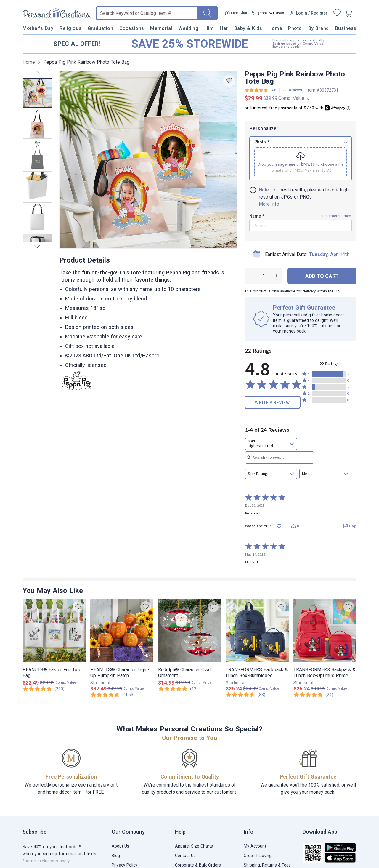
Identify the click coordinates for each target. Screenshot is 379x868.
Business (346, 28)
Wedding (188, 28)
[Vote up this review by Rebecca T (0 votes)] (280, 526)
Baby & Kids (248, 28)
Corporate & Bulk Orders (198, 865)
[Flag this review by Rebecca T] (349, 526)
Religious (70, 28)
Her (224, 28)
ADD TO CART (322, 276)
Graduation (100, 28)
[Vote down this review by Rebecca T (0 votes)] (295, 526)
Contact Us (185, 856)
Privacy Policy (125, 865)
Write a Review (272, 402)
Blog (116, 856)
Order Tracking (258, 856)
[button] (329, 374)
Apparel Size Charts (194, 846)
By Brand (319, 28)
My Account (255, 846)
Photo (295, 28)
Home (275, 28)
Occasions (132, 28)
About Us (120, 846)
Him (209, 28)
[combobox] (271, 444)
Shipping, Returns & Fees (267, 865)
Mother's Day (38, 28)
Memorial (161, 28)
